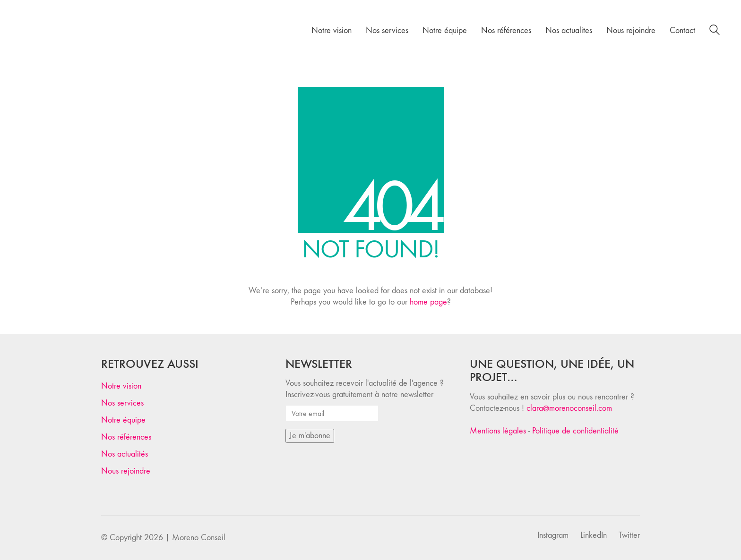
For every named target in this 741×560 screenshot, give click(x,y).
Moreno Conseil (199, 538)
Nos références (126, 437)
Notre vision (121, 386)
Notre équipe (123, 420)
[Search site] (715, 31)
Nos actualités (125, 454)
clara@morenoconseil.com (569, 408)
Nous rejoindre (126, 471)
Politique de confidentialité (575, 431)
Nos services (122, 403)
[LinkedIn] (594, 535)
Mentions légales (498, 431)
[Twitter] (629, 535)
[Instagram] (553, 535)
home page (428, 302)
